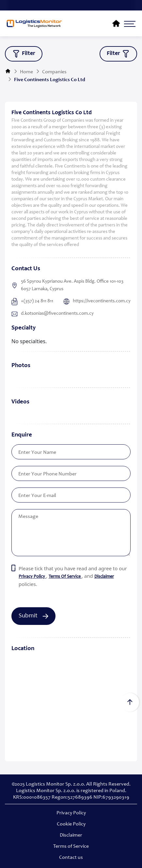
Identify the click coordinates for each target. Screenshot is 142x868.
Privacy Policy (71, 813)
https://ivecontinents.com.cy (97, 301)
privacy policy (32, 577)
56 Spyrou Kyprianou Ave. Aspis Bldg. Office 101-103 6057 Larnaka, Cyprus (67, 285)
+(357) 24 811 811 (32, 302)
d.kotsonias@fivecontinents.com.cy (53, 314)
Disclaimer (104, 577)
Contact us (71, 858)
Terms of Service (71, 846)
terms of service (65, 577)
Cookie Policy (71, 824)
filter (24, 54)
